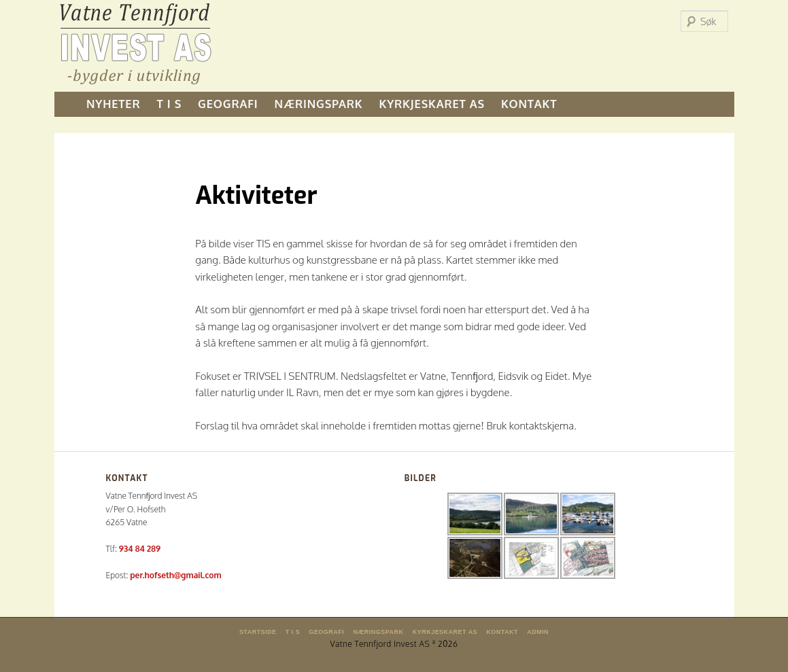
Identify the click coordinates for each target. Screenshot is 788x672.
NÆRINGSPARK (319, 104)
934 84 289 (140, 549)
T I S (170, 104)
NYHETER (114, 104)
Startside (258, 632)
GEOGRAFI (228, 104)
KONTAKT (529, 104)
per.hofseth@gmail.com (175, 575)
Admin (538, 632)
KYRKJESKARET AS (432, 104)
